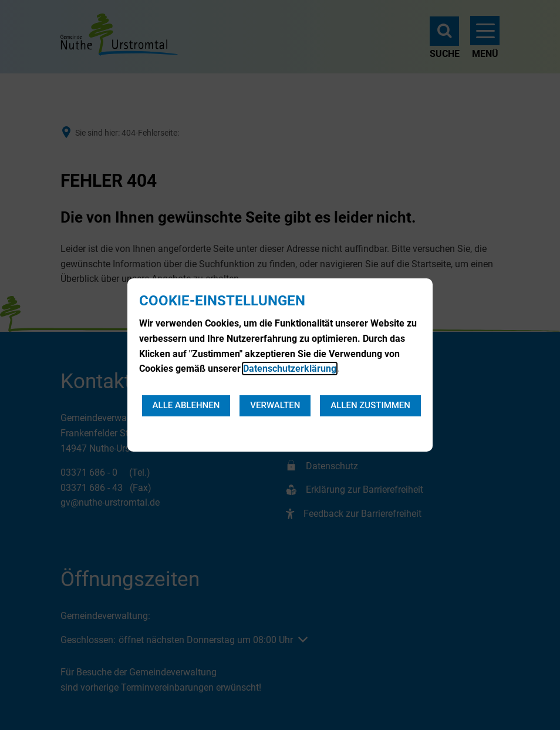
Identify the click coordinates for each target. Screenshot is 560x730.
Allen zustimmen (370, 405)
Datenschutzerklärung (290, 369)
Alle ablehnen (186, 405)
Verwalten (275, 405)
